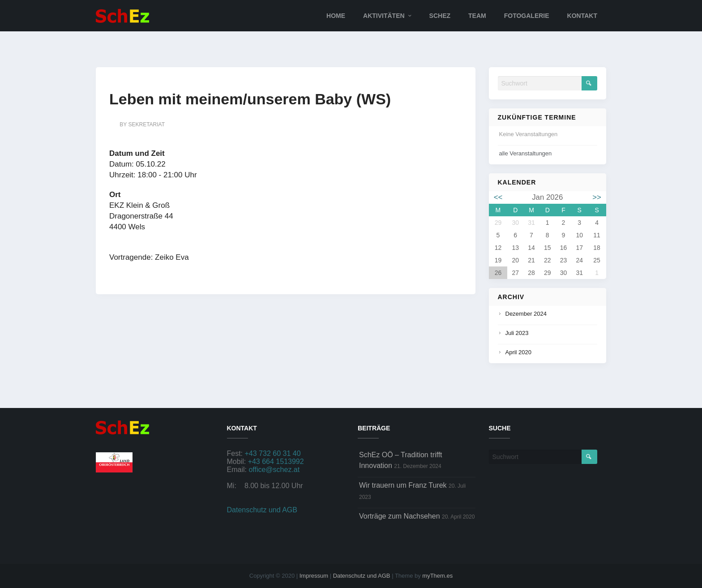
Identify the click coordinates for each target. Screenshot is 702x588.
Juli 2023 (517, 333)
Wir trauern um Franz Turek (403, 485)
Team (477, 16)
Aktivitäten (384, 16)
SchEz (440, 16)
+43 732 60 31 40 (273, 453)
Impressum (314, 576)
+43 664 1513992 (276, 461)
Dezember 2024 (526, 314)
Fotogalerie (527, 16)
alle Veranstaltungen (526, 153)
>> (597, 197)
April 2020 (519, 352)
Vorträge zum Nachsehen (400, 516)
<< (498, 197)
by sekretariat (142, 124)
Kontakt (582, 16)
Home (336, 16)
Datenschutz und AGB (262, 510)
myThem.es (437, 576)
